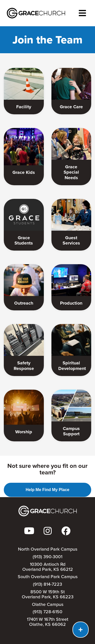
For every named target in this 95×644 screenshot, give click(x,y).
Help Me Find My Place (47, 490)
